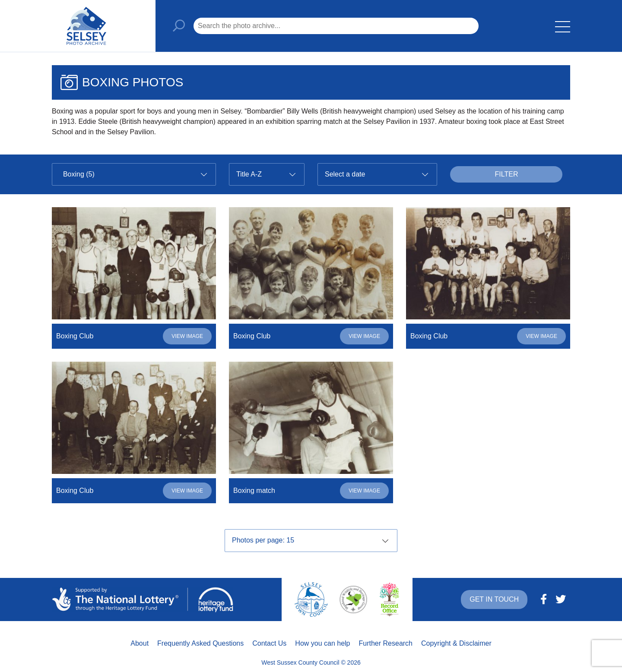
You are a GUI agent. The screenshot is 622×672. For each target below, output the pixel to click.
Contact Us (269, 643)
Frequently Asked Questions (200, 643)
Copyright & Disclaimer (456, 643)
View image (187, 336)
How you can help (322, 643)
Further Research (386, 643)
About (140, 643)
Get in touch (494, 599)
